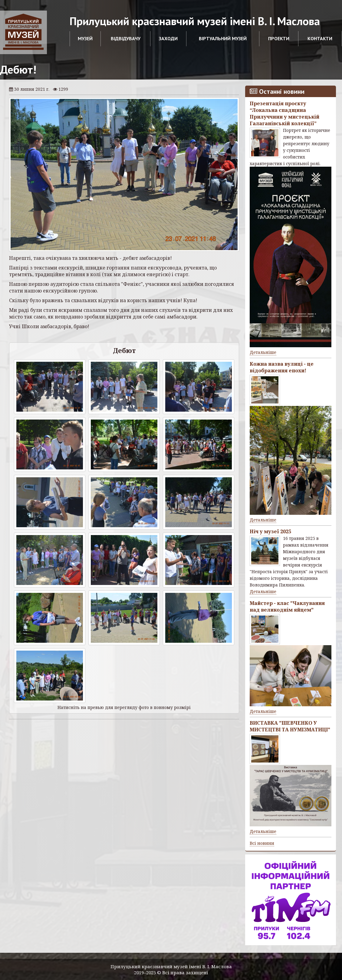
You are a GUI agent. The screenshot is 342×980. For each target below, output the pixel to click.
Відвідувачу (126, 38)
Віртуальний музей (223, 38)
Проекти (279, 38)
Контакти (320, 38)
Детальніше (263, 352)
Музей (85, 38)
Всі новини (262, 843)
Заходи (168, 38)
